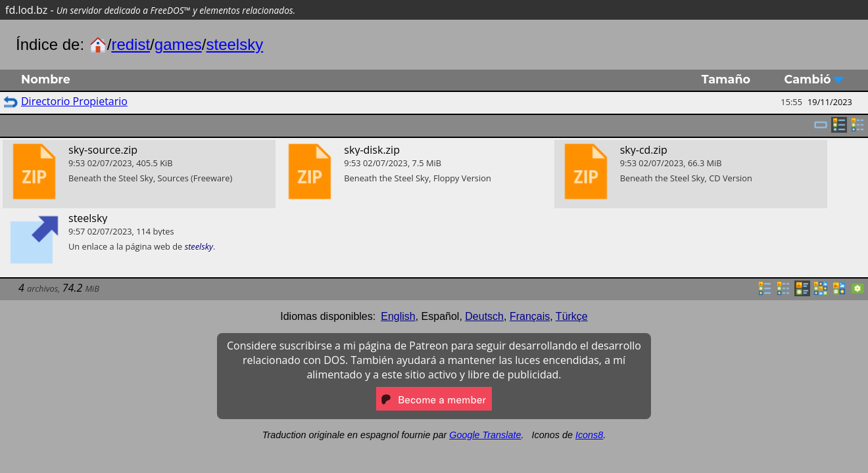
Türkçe (572, 316)
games (178, 44)
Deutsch (484, 316)
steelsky (235, 44)
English (398, 316)
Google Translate (485, 435)
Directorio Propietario (74, 101)
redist (131, 44)
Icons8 (589, 435)
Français (530, 316)
